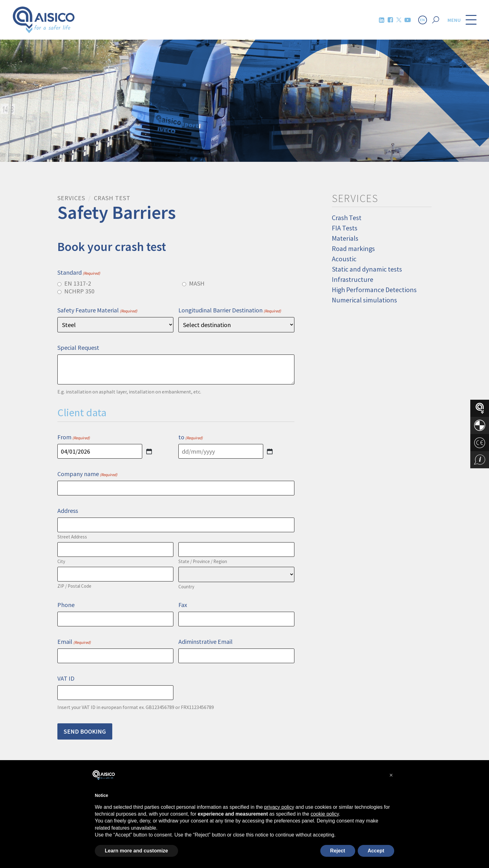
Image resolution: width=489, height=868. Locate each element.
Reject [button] (338, 851)
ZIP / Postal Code (74, 586)
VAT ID (66, 678)
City (61, 561)
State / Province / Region (203, 561)
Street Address (72, 537)
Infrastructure (353, 279)
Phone (66, 605)
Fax (183, 605)
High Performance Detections (374, 290)
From (74, 437)
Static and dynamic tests (367, 269)
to (191, 437)
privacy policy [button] (279, 807)
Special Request (78, 347)
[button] (391, 775)
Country (186, 587)
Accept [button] (376, 851)
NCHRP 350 (79, 291)
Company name (87, 474)
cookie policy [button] (325, 814)
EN (423, 20)
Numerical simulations (364, 300)
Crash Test (347, 218)
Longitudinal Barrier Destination (230, 310)
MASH (197, 283)
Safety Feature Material (97, 310)
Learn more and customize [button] (136, 851)
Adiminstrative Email (206, 641)
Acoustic (344, 259)
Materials (345, 238)
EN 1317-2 (78, 283)
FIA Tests (345, 228)
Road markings (353, 248)
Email (74, 641)
